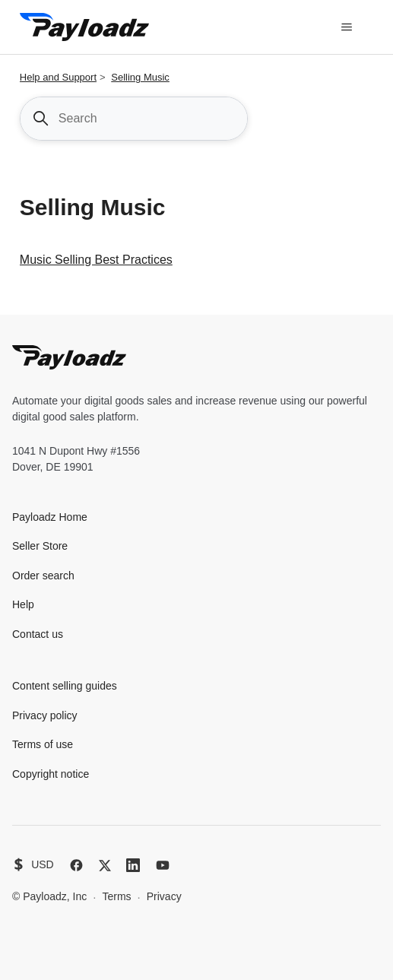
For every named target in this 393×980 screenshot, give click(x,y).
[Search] (134, 119)
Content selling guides (65, 686)
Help (23, 604)
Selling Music (140, 77)
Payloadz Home (50, 517)
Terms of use (43, 744)
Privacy (164, 896)
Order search (43, 576)
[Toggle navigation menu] (346, 27)
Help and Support (58, 77)
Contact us (38, 634)
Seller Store (40, 546)
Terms (116, 896)
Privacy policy (45, 715)
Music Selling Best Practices (96, 260)
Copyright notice (51, 774)
